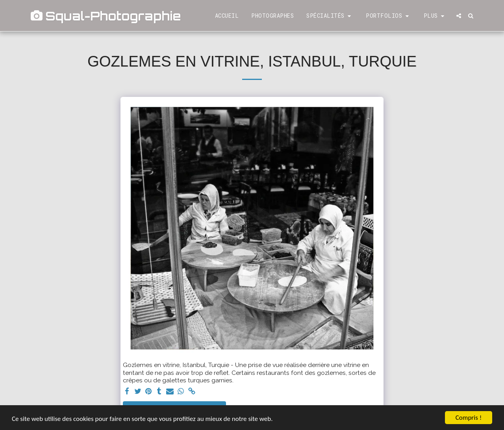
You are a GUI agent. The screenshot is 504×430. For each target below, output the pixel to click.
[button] (330, 16)
